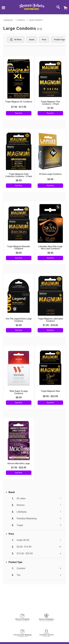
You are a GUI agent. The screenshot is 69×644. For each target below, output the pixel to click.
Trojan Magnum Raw (50, 391)
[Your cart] (65, 8)
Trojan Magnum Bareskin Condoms (19, 248)
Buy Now (19, 113)
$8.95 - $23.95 (50, 396)
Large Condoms (36, 20)
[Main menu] (3, 8)
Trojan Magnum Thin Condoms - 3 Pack (50, 103)
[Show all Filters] (16, 40)
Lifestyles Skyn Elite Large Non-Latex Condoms (50, 248)
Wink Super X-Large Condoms (19, 392)
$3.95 (50, 179)
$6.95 (19, 325)
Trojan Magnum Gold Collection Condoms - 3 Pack (19, 175)
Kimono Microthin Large (19, 464)
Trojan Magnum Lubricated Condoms (50, 320)
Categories (8, 20)
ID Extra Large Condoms (50, 174)
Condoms (21, 20)
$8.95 (19, 180)
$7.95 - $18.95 (50, 325)
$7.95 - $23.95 (19, 468)
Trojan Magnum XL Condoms (19, 102)
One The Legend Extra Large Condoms (19, 320)
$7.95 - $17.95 (19, 107)
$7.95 (50, 108)
